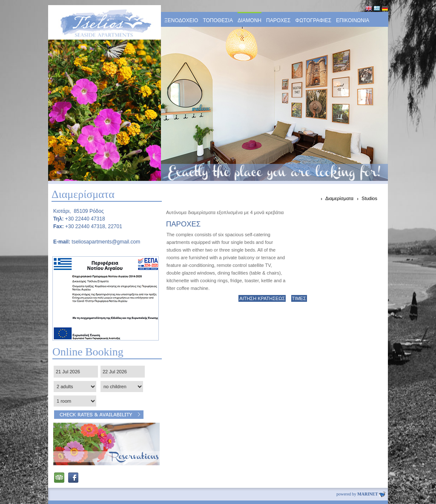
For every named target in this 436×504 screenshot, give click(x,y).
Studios (369, 198)
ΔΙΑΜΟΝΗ (250, 20)
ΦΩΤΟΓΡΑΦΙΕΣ (314, 20)
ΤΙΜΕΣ (299, 298)
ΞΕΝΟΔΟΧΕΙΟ (181, 20)
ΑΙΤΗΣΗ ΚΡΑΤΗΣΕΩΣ (262, 298)
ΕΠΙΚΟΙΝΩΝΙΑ (353, 20)
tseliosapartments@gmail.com (106, 242)
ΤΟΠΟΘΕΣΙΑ (218, 20)
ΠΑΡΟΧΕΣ (278, 20)
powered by (361, 494)
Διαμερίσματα (340, 198)
